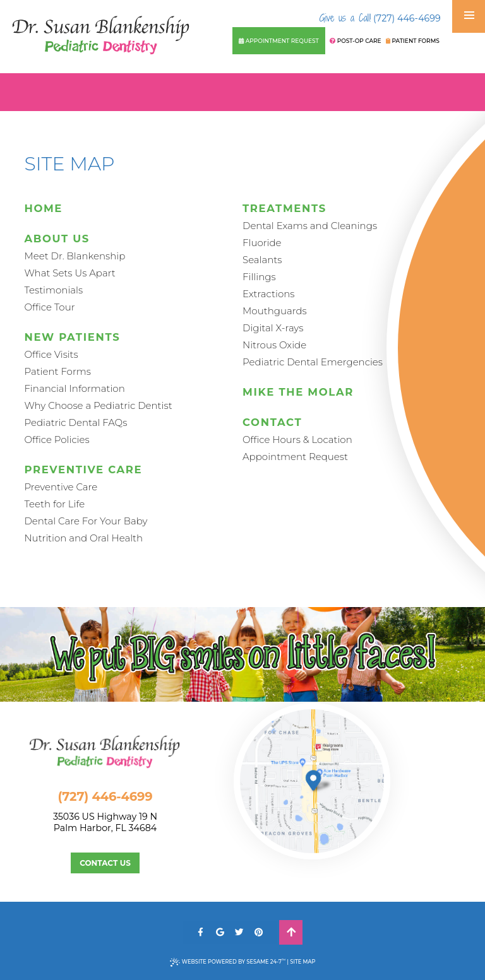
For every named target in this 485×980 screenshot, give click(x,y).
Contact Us (105, 863)
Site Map (302, 962)
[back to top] (291, 932)
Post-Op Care (355, 41)
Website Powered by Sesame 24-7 (228, 962)
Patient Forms (413, 41)
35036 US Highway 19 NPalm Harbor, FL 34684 (118, 822)
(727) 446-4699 (380, 18)
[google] (220, 932)
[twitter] (240, 932)
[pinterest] (259, 932)
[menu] (469, 16)
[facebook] (201, 932)
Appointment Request (279, 41)
